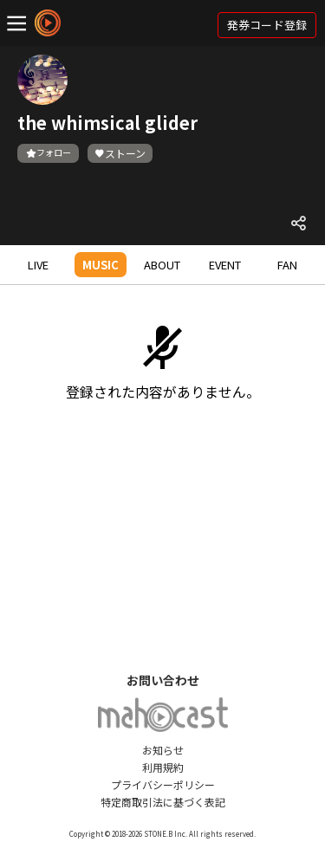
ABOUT (162, 265)
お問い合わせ (163, 680)
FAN (287, 265)
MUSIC (101, 265)
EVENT (225, 265)
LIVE (38, 265)
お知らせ (163, 750)
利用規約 (163, 767)
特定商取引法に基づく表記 (163, 802)
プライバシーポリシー (163, 784)
